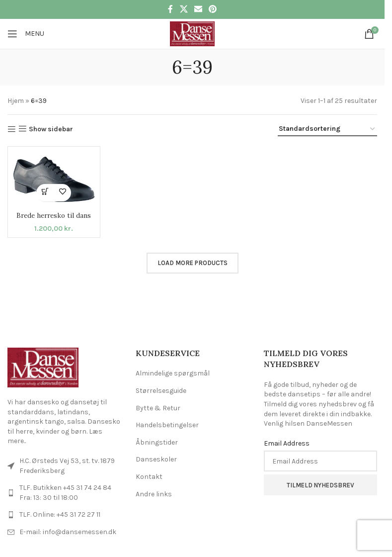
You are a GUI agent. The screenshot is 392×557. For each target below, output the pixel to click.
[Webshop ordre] (327, 130)
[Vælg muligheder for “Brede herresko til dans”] (45, 193)
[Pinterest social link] (213, 9)
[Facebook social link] (170, 9)
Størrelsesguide (161, 391)
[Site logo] (192, 33)
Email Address (287, 443)
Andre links (154, 494)
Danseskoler (156, 459)
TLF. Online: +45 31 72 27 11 (60, 514)
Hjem (16, 101)
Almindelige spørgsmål (173, 373)
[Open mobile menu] (26, 34)
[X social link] (184, 9)
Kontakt (149, 477)
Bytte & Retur (158, 408)
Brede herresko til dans (54, 215)
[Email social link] (198, 9)
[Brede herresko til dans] (54, 179)
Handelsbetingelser (167, 425)
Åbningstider (157, 442)
